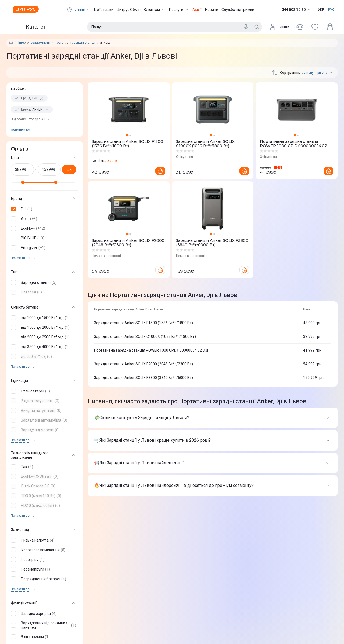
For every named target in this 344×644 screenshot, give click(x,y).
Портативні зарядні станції (75, 43)
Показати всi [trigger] (21, 258)
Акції (197, 10)
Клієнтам (155, 10)
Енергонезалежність (34, 43)
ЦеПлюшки (104, 10)
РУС (331, 10)
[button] (44, 209)
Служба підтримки (238, 10)
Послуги (179, 10)
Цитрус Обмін (129, 10)
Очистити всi (21, 130)
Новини (212, 10)
